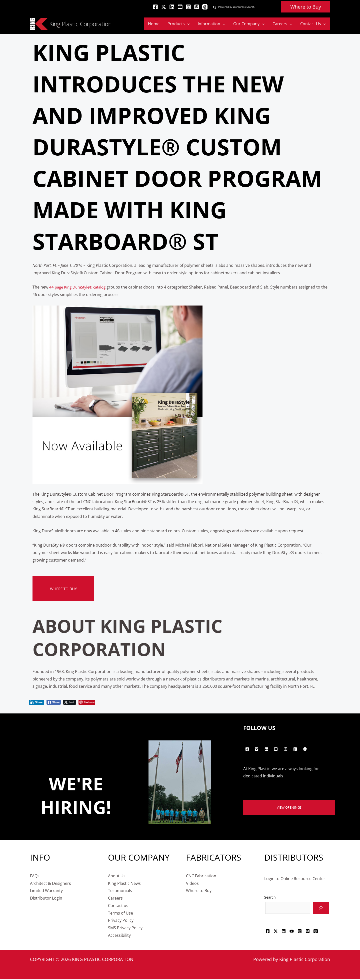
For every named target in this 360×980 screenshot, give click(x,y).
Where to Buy (64, 589)
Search (270, 898)
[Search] (321, 909)
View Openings (289, 808)
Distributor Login (46, 899)
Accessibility (119, 936)
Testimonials (120, 892)
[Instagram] (188, 7)
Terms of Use (120, 914)
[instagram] (286, 749)
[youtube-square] (277, 749)
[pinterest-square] (296, 749)
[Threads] (205, 7)
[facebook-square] (248, 749)
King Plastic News (124, 884)
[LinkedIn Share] (36, 702)
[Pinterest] (197, 7)
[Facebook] (155, 7)
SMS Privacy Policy (125, 929)
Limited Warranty (46, 892)
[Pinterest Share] (87, 702)
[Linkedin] (172, 7)
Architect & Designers (50, 884)
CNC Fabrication (201, 877)
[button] (215, 7)
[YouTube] (180, 7)
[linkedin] (267, 749)
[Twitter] (164, 7)
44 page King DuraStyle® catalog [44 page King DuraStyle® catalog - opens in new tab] (80, 287)
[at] (305, 749)
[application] (187, 24)
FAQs (35, 877)
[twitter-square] (257, 749)
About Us (117, 877)
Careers (115, 899)
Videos (192, 884)
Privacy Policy (121, 921)
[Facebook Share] (54, 702)
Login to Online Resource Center (295, 879)
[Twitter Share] (70, 702)
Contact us (118, 906)
